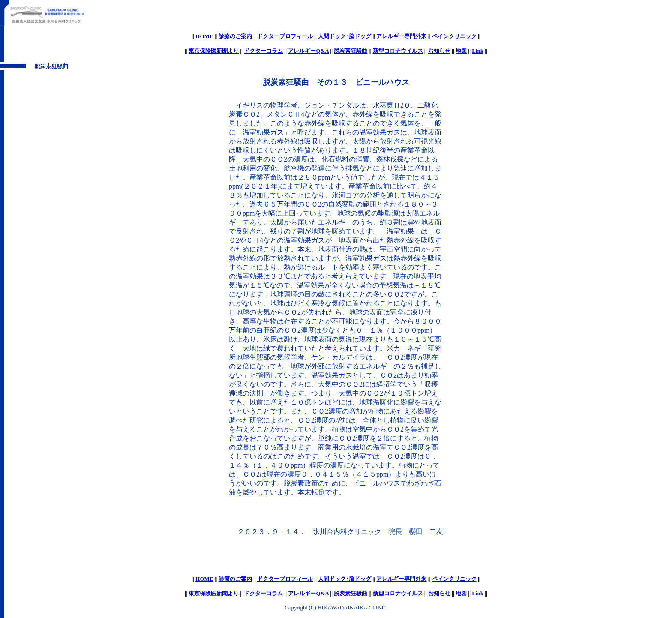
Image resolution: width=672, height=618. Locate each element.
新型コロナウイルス (398, 51)
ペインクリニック (454, 36)
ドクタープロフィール (285, 36)
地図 (461, 51)
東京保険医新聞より (214, 51)
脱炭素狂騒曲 (351, 51)
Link (478, 51)
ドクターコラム (263, 51)
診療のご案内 (235, 36)
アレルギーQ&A (308, 51)
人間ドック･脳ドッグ (345, 36)
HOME (204, 36)
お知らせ (439, 51)
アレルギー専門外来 (401, 36)
